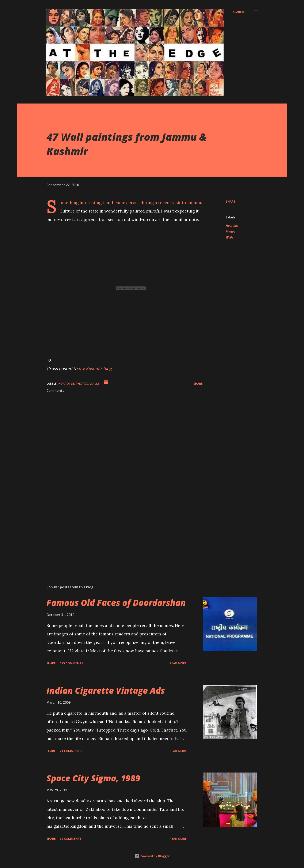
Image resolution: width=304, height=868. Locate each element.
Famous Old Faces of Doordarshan (116, 603)
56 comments (71, 839)
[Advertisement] (118, 532)
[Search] (238, 12)
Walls (229, 237)
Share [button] (231, 201)
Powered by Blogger (152, 856)
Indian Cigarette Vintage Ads (106, 690)
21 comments (71, 751)
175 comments (71, 663)
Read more (178, 663)
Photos (230, 231)
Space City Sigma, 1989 (93, 778)
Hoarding (232, 226)
